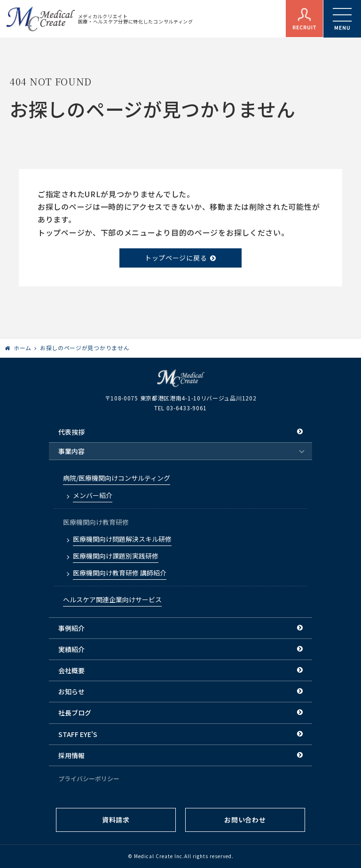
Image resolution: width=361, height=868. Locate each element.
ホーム (23, 348)
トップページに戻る (176, 258)
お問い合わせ (245, 820)
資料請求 (116, 820)
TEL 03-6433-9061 (180, 408)
